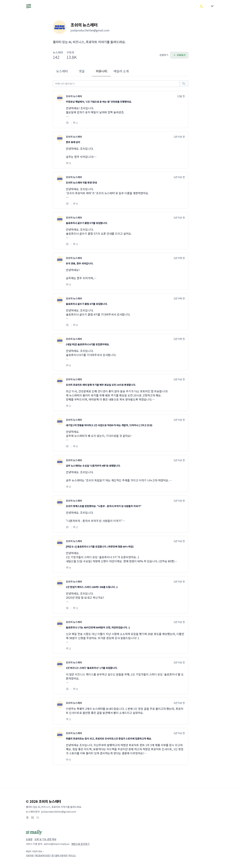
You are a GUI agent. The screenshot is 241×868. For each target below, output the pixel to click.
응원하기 (164, 55)
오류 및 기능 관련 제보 (45, 839)
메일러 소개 (121, 71)
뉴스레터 (62, 71)
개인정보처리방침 (42, 855)
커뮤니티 (102, 71)
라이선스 (72, 855)
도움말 (29, 839)
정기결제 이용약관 (59, 855)
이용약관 (30, 855)
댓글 (82, 71)
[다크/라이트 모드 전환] (202, 6)
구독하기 (179, 55)
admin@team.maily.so (57, 844)
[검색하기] (184, 84)
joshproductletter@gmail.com (59, 812)
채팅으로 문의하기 (80, 844)
